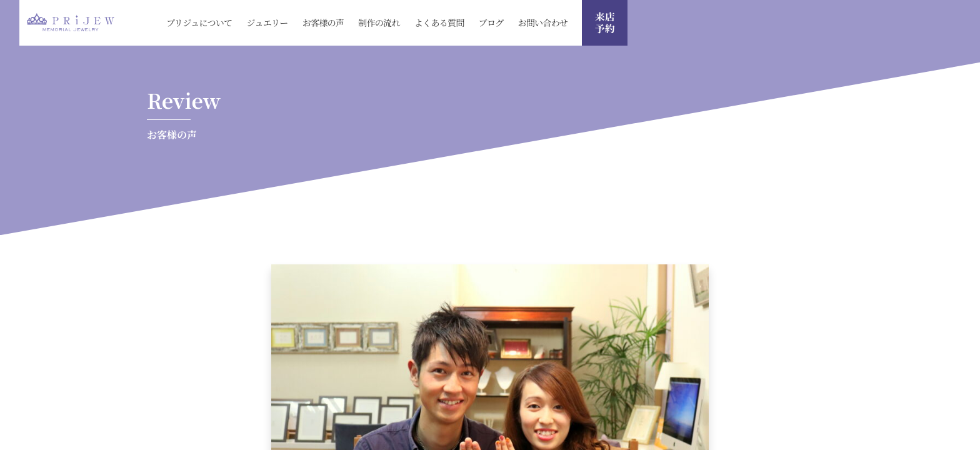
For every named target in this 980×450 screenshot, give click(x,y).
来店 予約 (605, 22)
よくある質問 (439, 22)
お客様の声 (323, 22)
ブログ (491, 22)
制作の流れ (379, 22)
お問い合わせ (543, 22)
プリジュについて (199, 22)
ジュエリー (267, 22)
